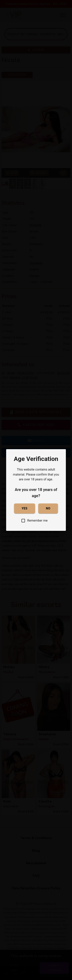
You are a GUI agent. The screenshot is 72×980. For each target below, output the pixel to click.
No (48, 508)
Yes (25, 508)
